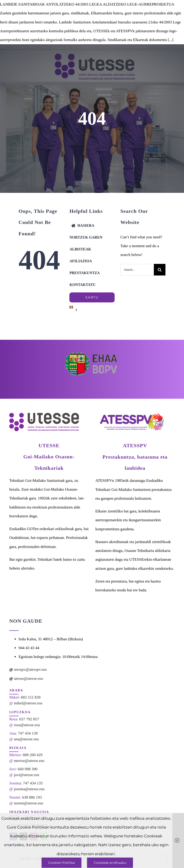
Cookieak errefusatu (110, 863)
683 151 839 (31, 697)
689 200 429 (33, 755)
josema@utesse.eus (29, 789)
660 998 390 (27, 769)
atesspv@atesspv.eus (30, 669)
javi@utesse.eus (27, 775)
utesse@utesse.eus (29, 679)
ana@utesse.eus (26, 739)
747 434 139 (28, 733)
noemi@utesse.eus (29, 803)
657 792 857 (29, 719)
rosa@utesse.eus (27, 725)
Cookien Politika (61, 863)
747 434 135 (33, 783)
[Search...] (137, 270)
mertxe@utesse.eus (29, 761)
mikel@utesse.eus (28, 703)
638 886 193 (32, 797)
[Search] (160, 270)
